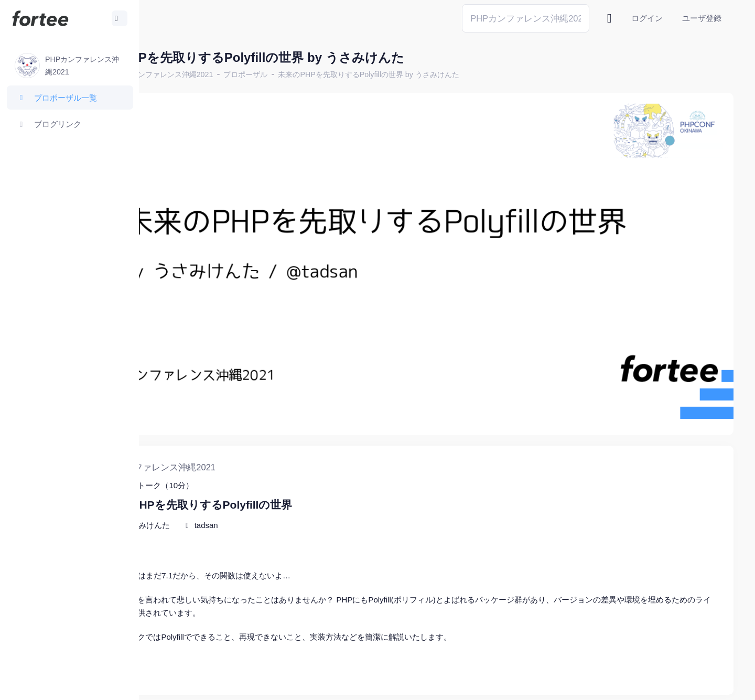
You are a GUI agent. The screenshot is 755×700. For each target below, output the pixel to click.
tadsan (286, 483)
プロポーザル (326, 74)
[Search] (526, 18)
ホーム (174, 74)
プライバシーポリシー (692, 684)
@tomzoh (344, 684)
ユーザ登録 (702, 18)
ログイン (647, 18)
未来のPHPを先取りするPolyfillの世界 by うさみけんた (449, 74)
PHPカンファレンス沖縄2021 (244, 74)
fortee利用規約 (611, 684)
